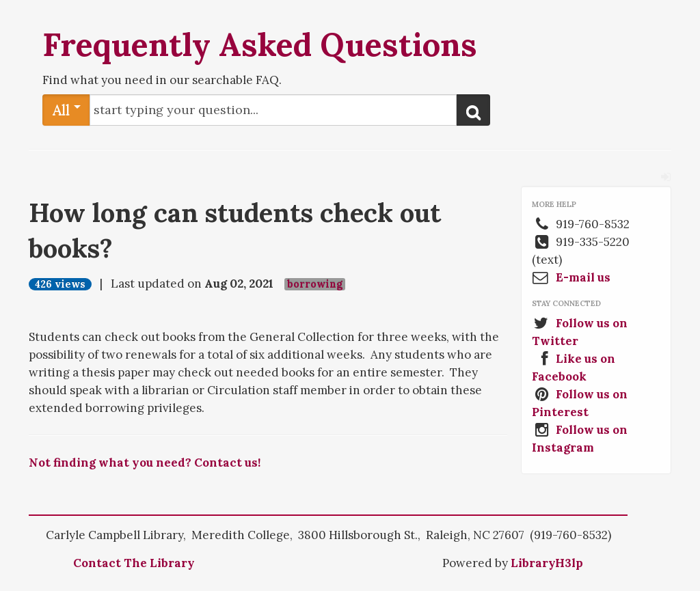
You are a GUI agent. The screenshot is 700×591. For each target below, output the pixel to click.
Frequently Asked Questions (260, 44)
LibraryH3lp (547, 563)
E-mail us (583, 277)
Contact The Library (134, 563)
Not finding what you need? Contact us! (145, 463)
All (67, 110)
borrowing (315, 284)
